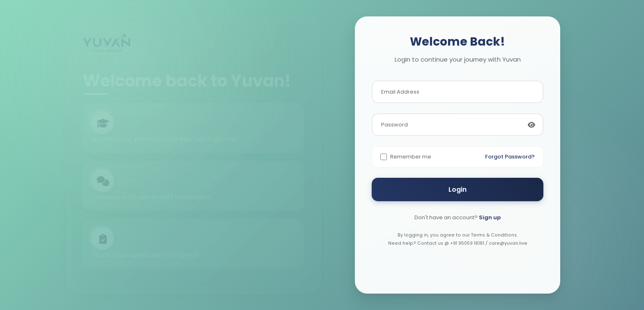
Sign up (490, 217)
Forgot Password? (510, 157)
